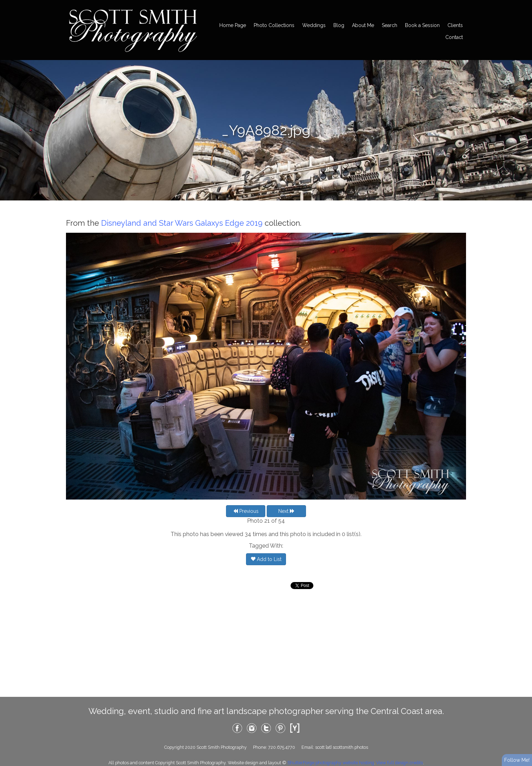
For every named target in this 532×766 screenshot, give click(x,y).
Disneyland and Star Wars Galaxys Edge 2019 (182, 223)
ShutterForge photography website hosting (331, 763)
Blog (339, 25)
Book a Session (422, 25)
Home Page (233, 25)
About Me (363, 25)
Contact (454, 37)
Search (390, 25)
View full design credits (400, 763)
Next (287, 511)
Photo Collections (274, 25)
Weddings (314, 25)
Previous (246, 511)
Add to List (266, 559)
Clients (455, 25)
